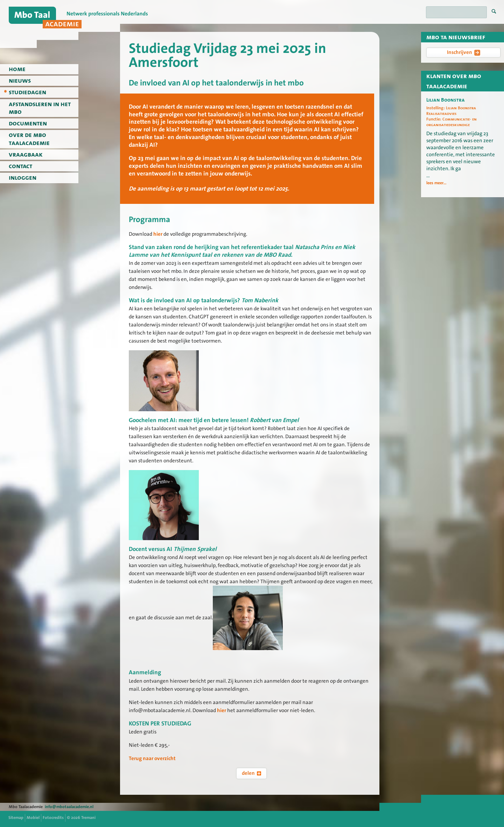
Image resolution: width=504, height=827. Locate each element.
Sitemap (16, 818)
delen (251, 773)
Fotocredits (53, 818)
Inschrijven (464, 52)
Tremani (88, 818)
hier (158, 234)
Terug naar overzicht (152, 758)
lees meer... (436, 183)
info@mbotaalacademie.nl (69, 807)
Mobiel (33, 818)
